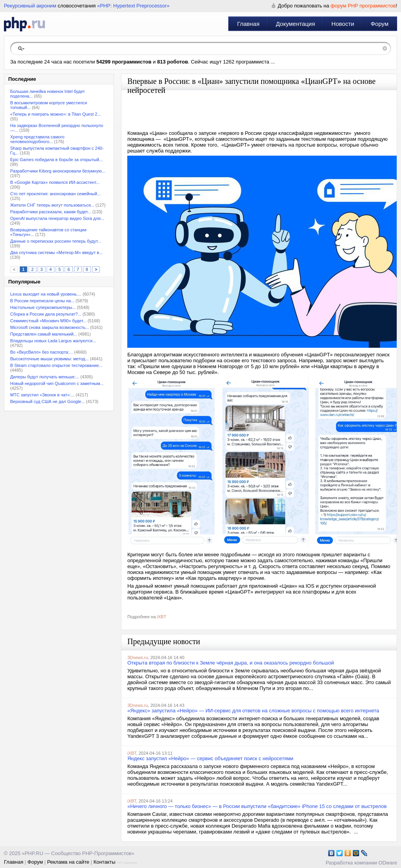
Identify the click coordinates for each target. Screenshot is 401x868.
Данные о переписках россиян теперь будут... (56, 241)
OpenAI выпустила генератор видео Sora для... (57, 218)
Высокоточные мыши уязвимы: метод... (50, 359)
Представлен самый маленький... (44, 334)
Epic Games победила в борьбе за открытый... (56, 160)
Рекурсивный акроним (30, 6)
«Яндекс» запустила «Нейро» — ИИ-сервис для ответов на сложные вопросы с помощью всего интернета (253, 711)
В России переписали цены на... (42, 301)
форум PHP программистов (363, 6)
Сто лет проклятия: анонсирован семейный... (55, 194)
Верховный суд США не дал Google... (47, 401)
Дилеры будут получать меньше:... (45, 377)
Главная (248, 24)
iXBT (162, 617)
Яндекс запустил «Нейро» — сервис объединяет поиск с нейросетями (210, 758)
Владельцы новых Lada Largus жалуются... (53, 341)
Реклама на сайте (68, 862)
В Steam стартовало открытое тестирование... (56, 365)
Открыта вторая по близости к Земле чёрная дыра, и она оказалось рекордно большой (231, 663)
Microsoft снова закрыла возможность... (50, 327)
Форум (379, 24)
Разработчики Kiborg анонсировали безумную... (58, 171)
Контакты (105, 862)
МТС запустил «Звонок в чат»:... (42, 395)
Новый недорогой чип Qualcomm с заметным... (57, 383)
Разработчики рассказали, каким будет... (51, 212)
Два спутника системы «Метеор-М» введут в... (56, 252)
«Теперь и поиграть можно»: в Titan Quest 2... (56, 114)
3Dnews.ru (138, 657)
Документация (296, 24)
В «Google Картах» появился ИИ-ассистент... (55, 182)
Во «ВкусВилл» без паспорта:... (42, 352)
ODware (388, 863)
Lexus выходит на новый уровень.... (46, 294)
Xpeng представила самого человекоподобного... (37, 139)
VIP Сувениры (127, 863)
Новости (343, 24)
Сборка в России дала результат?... (46, 314)
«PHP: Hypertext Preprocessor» (133, 6)
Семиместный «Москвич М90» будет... (48, 321)
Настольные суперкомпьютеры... (43, 307)
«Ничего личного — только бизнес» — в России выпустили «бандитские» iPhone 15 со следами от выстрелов (257, 806)
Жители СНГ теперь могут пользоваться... (52, 205)
